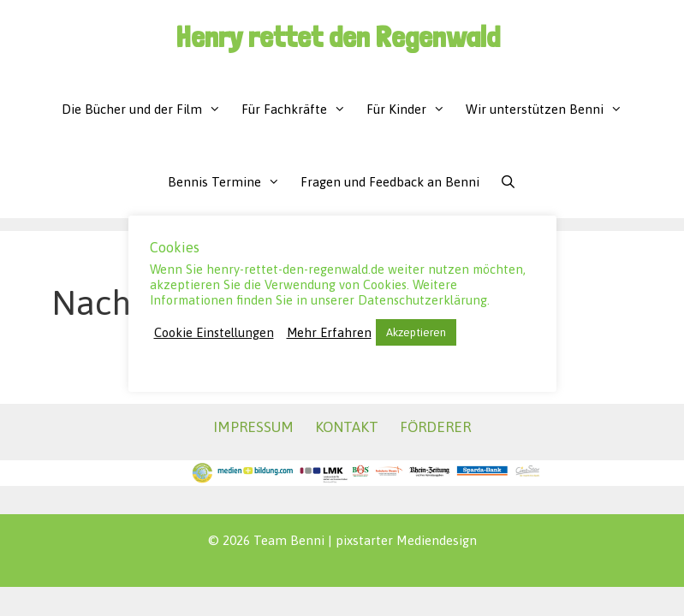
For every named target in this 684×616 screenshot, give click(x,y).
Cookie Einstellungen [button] (214, 332)
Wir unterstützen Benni (549, 109)
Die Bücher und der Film (146, 109)
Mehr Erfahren (329, 332)
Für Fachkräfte (299, 109)
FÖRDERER (435, 427)
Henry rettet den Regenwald (338, 36)
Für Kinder (411, 109)
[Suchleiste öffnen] (508, 182)
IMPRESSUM (253, 427)
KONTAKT (347, 427)
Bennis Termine (229, 182)
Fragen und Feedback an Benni (390, 182)
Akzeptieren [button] (416, 332)
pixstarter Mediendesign (406, 540)
